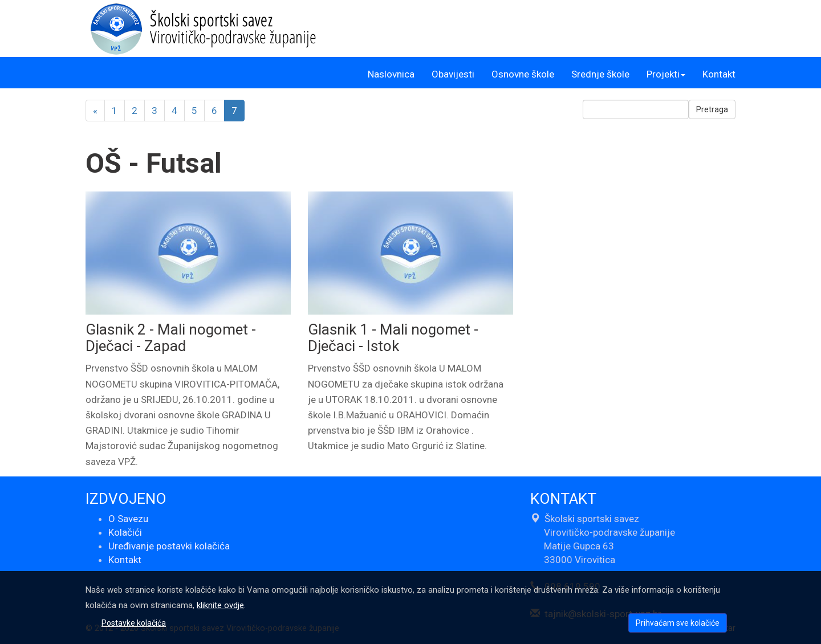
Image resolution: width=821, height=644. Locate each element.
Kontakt (719, 74)
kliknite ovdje (220, 605)
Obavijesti (453, 74)
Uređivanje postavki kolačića (169, 546)
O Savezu (128, 519)
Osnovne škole (523, 74)
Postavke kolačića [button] (134, 623)
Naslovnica (391, 74)
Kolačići (125, 532)
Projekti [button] (666, 74)
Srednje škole (600, 74)
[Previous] (95, 111)
